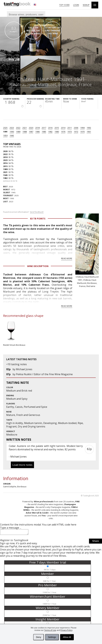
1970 (82, 132)
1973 (70, 132)
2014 (63, 128)
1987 (31, 132)
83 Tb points (38, 219)
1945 (12, 136)
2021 (25, 128)
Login (76, 5)
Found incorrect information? (23, 212)
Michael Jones (24, 369)
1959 (5, 136)
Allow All (67, 637)
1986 (37, 132)
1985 (44, 132)
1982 (50, 132)
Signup (86, 5)
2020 (31, 128)
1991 (5, 132)
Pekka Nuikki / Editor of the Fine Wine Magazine (44, 374)
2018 (37, 128)
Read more (67, 258)
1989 (18, 132)
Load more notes (22, 465)
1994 (82, 128)
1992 (89, 128)
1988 (25, 132)
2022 (18, 128)
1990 (12, 132)
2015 (57, 128)
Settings (52, 637)
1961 (89, 132)
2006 (76, 128)
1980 (57, 132)
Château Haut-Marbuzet (33, 84)
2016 (50, 128)
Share (95, 542)
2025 (5, 128)
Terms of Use (50, 630)
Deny (39, 637)
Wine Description (38, 266)
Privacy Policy (66, 630)
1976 (63, 132)
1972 (76, 132)
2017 (44, 128)
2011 (70, 128)
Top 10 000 (64, 5)
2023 (12, 128)
